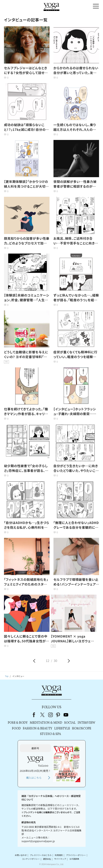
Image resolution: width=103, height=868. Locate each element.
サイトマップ (60, 859)
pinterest (58, 715)
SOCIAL (70, 723)
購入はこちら (34, 778)
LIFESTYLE (62, 729)
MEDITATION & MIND (46, 723)
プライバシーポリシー (76, 855)
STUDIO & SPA (51, 734)
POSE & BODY (18, 723)
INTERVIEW (86, 723)
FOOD (16, 729)
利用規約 (59, 855)
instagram (51, 715)
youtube (66, 715)
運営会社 (47, 859)
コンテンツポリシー (31, 859)
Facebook (35, 715)
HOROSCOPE (82, 729)
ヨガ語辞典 (74, 859)
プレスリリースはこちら (41, 855)
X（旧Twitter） (43, 715)
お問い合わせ (21, 855)
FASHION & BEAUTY (38, 729)
